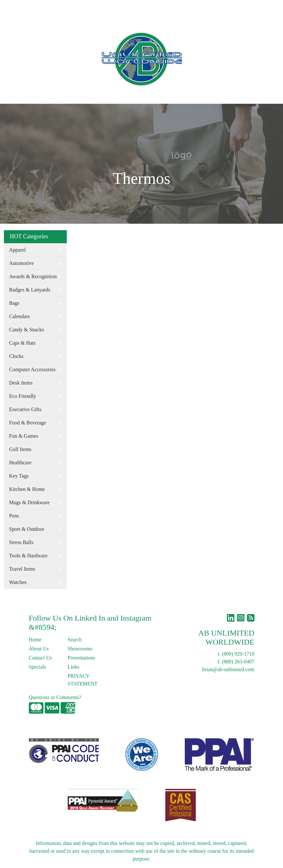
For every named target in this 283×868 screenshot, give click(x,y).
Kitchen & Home (27, 489)
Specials (37, 667)
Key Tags (19, 476)
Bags (14, 303)
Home (12, 7)
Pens (14, 516)
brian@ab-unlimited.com (228, 669)
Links (96, 7)
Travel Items (22, 569)
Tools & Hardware (28, 556)
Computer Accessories (32, 369)
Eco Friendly (23, 396)
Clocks (16, 356)
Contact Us (60, 7)
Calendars (19, 316)
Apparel (18, 250)
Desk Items (21, 383)
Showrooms (80, 649)
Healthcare (20, 463)
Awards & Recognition (33, 276)
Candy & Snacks (27, 330)
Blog (81, 7)
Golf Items (20, 449)
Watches (18, 582)
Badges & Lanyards (30, 290)
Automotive (21, 263)
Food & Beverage (28, 423)
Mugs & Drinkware (29, 502)
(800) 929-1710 (238, 654)
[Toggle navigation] (10, 97)
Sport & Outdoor (27, 529)
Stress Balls (21, 542)
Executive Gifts (25, 409)
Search (157, 7)
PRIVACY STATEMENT (83, 680)
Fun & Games (24, 436)
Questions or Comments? (55, 697)
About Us (33, 7)
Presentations (82, 658)
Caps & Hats (22, 343)
